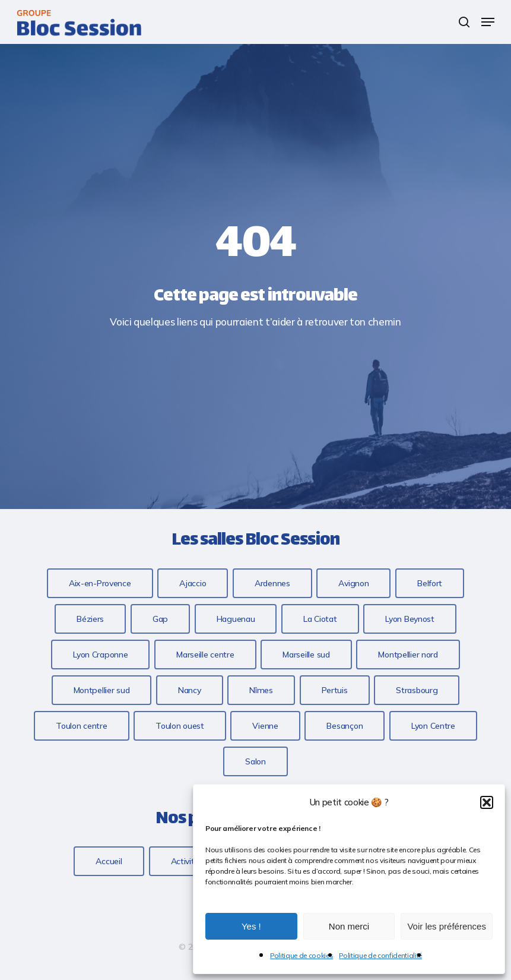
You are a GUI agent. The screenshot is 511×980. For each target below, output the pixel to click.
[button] (487, 802)
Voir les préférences (447, 926)
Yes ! (251, 926)
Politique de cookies (301, 955)
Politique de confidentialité (380, 955)
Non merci (349, 926)
